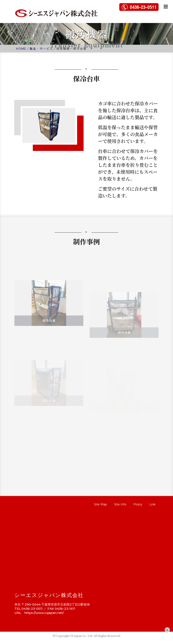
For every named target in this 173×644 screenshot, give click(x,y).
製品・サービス (41, 48)
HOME (21, 48)
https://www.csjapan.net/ (44, 613)
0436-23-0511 (143, 7)
